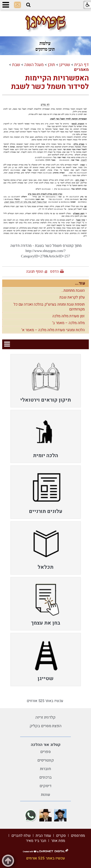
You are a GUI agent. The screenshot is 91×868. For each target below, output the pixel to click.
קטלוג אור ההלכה (46, 745)
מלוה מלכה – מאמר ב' (68, 323)
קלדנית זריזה (45, 717)
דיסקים (45, 786)
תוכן (51, 65)
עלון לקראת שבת (72, 297)
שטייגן (65, 65)
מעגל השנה (34, 65)
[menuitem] (46, 381)
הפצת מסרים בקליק (45, 726)
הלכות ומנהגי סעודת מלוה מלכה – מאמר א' (53, 330)
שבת (16, 65)
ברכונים (45, 777)
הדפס (54, 271)
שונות (46, 795)
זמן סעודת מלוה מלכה (69, 316)
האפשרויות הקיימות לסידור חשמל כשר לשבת (50, 82)
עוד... (80, 283)
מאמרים (81, 70)
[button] (28, 5)
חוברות (45, 769)
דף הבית (82, 65)
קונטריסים (46, 760)
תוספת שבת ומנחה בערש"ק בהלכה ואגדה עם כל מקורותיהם (49, 307)
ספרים (45, 752)
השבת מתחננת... (73, 290)
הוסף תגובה (35, 271)
